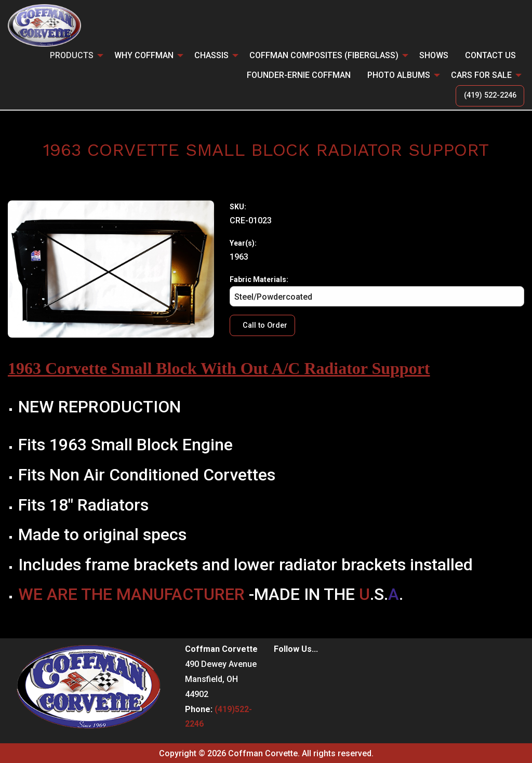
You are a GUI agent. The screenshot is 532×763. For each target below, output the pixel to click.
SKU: (238, 207)
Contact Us (490, 55)
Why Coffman (144, 55)
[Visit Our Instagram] (299, 671)
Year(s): (243, 243)
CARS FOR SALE (481, 75)
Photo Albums (399, 75)
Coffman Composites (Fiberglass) (324, 55)
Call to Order (265, 325)
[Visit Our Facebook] (282, 671)
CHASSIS (211, 55)
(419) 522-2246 (490, 95)
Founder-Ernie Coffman (299, 75)
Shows (434, 55)
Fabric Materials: (377, 291)
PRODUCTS (72, 55)
